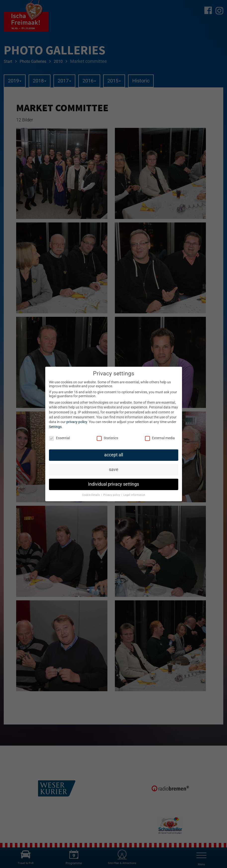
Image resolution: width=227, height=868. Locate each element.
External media (160, 438)
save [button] (114, 470)
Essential (59, 438)
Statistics (107, 438)
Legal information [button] (134, 495)
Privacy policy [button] (112, 495)
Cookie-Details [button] (91, 495)
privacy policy (77, 422)
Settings (55, 427)
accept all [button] (114, 455)
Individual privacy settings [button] (113, 484)
